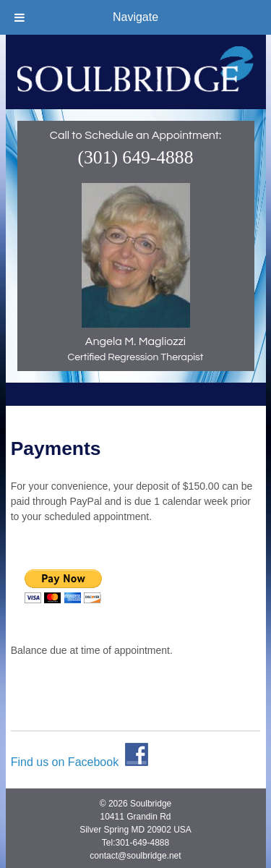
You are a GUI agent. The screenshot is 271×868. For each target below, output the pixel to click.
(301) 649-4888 (136, 157)
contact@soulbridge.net (135, 853)
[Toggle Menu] (20, 17)
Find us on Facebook (79, 759)
